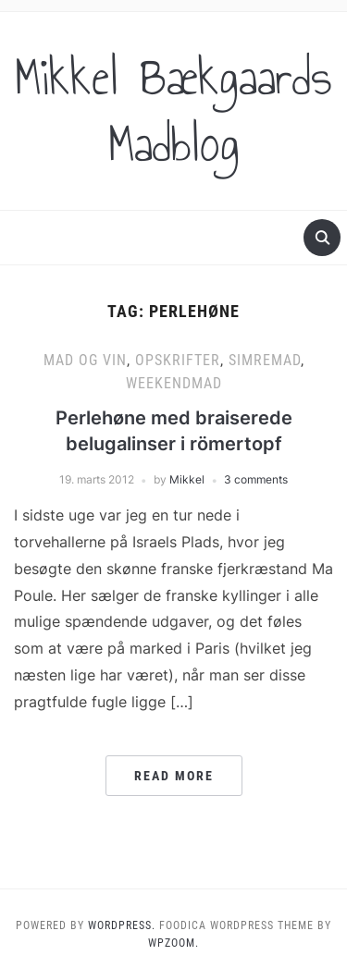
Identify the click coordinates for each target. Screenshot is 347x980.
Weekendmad (174, 383)
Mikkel (187, 479)
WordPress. (122, 925)
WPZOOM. (173, 943)
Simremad (265, 360)
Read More (174, 776)
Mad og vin (85, 360)
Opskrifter (178, 360)
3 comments (256, 479)
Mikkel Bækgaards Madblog (173, 111)
